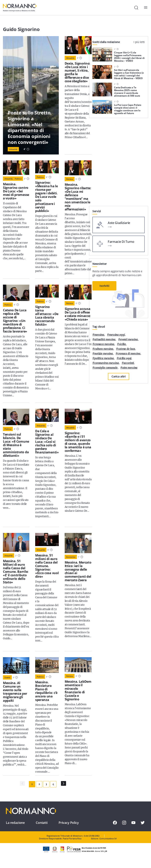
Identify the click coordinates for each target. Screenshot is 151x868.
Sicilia (122, 344)
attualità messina (105, 339)
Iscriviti (104, 286)
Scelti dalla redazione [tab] (106, 42)
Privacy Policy (69, 823)
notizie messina (104, 354)
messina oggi (117, 335)
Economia (71, 557)
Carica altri (119, 376)
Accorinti (129, 363)
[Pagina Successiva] (64, 783)
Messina (99, 335)
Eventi (7, 677)
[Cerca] (136, 8)
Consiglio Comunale (106, 368)
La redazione (15, 823)
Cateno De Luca (127, 349)
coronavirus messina (107, 363)
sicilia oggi (125, 358)
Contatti (42, 823)
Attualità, (9, 179)
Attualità (13, 149)
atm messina (130, 368)
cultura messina (104, 349)
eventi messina (129, 339)
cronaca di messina (129, 354)
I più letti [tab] (139, 42)
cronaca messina (104, 344)
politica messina (104, 358)
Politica (18, 179)
